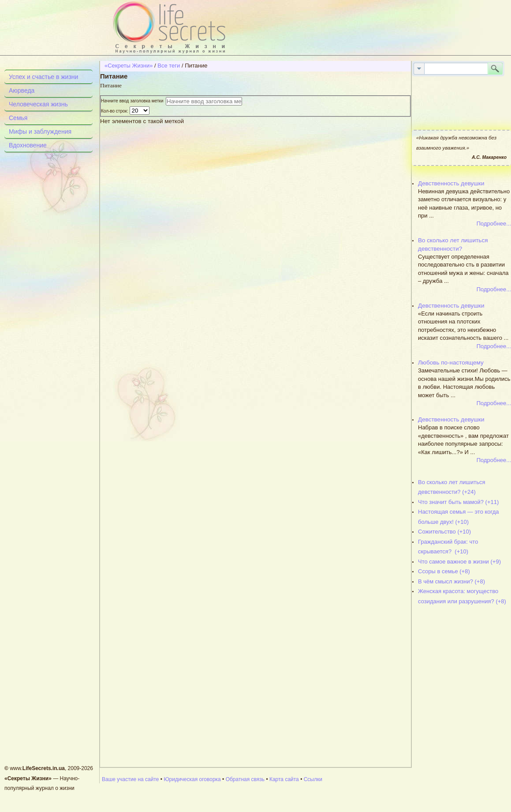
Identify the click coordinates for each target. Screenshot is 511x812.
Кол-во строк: (115, 111)
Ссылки (313, 779)
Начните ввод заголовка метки (133, 101)
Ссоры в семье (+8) (444, 571)
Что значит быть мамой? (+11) (458, 502)
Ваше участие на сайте (131, 779)
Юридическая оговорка (192, 779)
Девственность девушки (451, 183)
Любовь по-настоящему (451, 363)
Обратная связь (245, 779)
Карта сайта (284, 779)
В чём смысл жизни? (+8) (451, 581)
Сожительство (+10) (444, 532)
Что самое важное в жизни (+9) (459, 562)
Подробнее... (494, 224)
